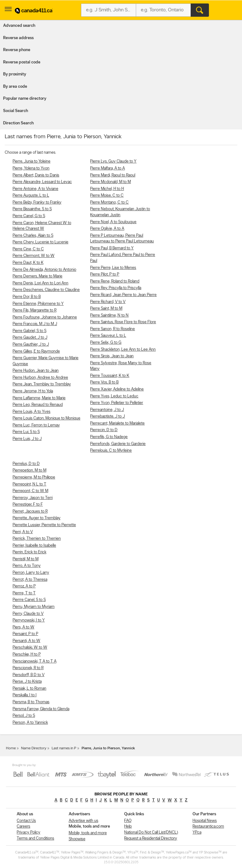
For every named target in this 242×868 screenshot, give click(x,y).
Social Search (16, 111)
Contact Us (26, 821)
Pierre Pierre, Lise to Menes (113, 268)
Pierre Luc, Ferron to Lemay (36, 425)
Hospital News (205, 821)
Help (128, 826)
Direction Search (18, 123)
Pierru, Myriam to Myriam (34, 607)
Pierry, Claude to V (28, 614)
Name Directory (34, 748)
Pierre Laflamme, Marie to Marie (39, 398)
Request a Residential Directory (151, 838)
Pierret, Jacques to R (30, 511)
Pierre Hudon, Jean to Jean (36, 371)
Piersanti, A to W (26, 641)
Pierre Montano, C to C (109, 202)
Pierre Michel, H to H (107, 189)
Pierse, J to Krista (27, 682)
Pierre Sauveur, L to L (108, 336)
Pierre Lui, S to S (26, 432)
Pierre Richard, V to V (108, 302)
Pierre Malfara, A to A (107, 168)
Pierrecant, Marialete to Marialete (117, 423)
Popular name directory (25, 99)
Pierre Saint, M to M (106, 309)
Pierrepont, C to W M (30, 491)
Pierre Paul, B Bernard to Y (112, 248)
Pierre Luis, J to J (27, 439)
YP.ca (197, 832)
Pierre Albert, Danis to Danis (36, 175)
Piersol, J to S (24, 716)
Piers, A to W (23, 627)
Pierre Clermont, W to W (34, 256)
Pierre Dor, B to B (27, 297)
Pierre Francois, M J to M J (35, 324)
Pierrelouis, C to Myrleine (111, 451)
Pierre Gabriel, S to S (29, 331)
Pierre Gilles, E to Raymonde (36, 351)
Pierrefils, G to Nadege (109, 437)
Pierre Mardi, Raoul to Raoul (113, 175)
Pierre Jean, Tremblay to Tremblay (42, 384)
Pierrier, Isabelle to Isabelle (34, 546)
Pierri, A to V (23, 532)
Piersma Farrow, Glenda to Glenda (41, 709)
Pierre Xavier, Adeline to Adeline (117, 389)
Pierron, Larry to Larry (31, 573)
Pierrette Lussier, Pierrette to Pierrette (44, 525)
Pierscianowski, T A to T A (35, 661)
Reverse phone (17, 50)
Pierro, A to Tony (27, 566)
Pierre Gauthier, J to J (31, 345)
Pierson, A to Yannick (30, 723)
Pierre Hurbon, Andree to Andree (40, 378)
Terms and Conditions (35, 838)
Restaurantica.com (208, 826)
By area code (15, 87)
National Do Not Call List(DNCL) (151, 832)
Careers (23, 826)
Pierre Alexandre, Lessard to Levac (42, 182)
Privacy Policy (29, 832)
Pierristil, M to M (26, 559)
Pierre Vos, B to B (104, 382)
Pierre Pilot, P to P (105, 274)
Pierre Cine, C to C (28, 249)
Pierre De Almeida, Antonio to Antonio (44, 270)
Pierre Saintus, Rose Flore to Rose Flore (123, 322)
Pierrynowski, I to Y (29, 620)
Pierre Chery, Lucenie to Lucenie (40, 242)
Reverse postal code (22, 62)
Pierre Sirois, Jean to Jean (112, 356)
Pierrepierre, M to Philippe (34, 477)
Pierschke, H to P (27, 654)
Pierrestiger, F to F (28, 505)
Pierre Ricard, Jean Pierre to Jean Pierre (123, 295)
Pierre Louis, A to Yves (32, 412)
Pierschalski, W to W (30, 648)
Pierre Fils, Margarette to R (35, 310)
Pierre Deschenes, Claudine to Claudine (46, 290)
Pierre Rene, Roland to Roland (115, 281)
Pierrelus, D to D (26, 464)
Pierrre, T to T (24, 593)
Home (11, 748)
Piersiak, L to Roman (29, 689)
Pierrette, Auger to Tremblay (37, 518)
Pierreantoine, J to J (107, 410)
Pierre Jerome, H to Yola (33, 391)
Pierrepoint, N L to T (29, 484)
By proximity (15, 74)
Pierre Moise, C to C (107, 196)
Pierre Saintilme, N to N (109, 315)
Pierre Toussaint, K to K (110, 376)
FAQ (128, 821)
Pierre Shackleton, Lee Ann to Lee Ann (123, 350)
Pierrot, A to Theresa (30, 580)
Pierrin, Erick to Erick (29, 552)
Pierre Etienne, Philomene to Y (38, 304)
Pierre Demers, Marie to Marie (37, 276)
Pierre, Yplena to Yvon (31, 168)
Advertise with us (84, 821)
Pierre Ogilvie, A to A (107, 229)
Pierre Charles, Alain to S (33, 236)
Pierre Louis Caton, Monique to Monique (46, 418)
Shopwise (77, 839)
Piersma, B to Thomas (31, 702)
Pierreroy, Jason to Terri (33, 498)
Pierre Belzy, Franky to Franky (37, 202)
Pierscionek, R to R (28, 668)
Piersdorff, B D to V (29, 675)
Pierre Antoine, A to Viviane (35, 189)
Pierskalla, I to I (25, 695)
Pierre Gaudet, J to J (30, 338)
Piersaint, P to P (25, 634)
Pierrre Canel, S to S (29, 600)
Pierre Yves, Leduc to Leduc (114, 396)
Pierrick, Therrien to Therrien (37, 539)
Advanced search (19, 26)
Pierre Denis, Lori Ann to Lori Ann (40, 283)
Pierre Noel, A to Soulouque (113, 222)
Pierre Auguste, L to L (31, 196)
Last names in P (64, 748)
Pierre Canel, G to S (29, 216)
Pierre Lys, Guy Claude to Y (113, 161)
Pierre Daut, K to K (28, 263)
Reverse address (18, 38)
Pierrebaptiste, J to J (107, 416)
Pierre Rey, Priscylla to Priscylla (116, 288)
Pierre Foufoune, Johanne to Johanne (45, 317)
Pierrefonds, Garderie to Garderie (118, 444)
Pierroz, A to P (24, 586)
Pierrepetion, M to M (29, 470)
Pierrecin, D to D (104, 430)
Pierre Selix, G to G (106, 343)
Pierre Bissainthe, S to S (32, 209)
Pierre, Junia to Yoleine (32, 161)
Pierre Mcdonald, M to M (110, 182)
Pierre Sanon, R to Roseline (112, 329)
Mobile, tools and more (88, 833)
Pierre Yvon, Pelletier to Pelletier (117, 403)
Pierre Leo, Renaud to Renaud (38, 405)
